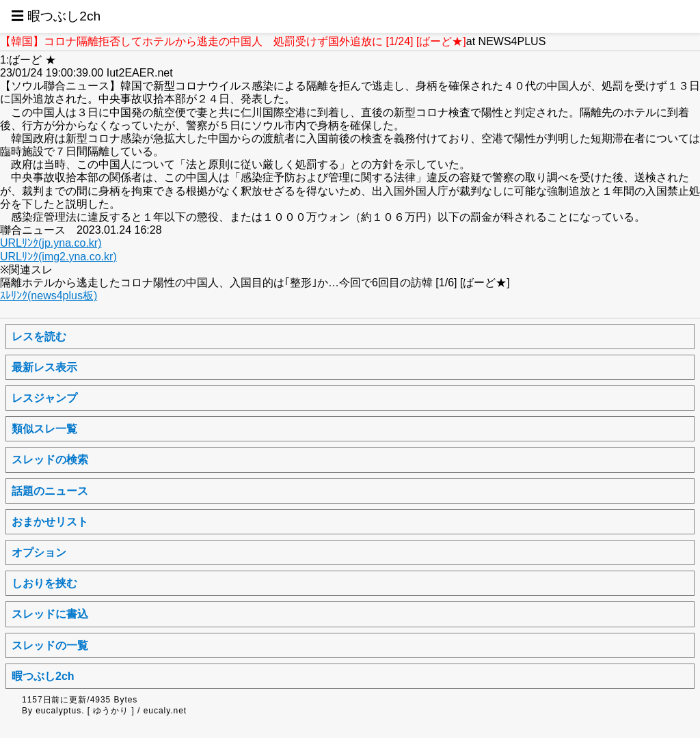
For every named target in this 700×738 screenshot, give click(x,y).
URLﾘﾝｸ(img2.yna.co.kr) (58, 257)
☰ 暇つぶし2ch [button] (56, 16)
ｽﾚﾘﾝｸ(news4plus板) (49, 296)
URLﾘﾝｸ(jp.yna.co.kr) (51, 243)
